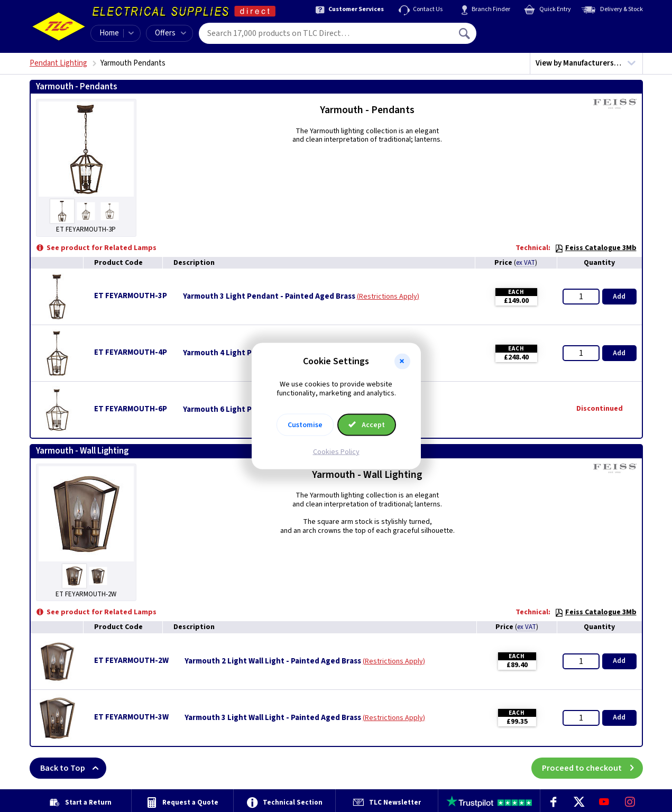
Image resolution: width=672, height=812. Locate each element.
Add (619, 297)
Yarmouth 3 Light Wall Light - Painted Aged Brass (273, 718)
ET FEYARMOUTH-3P (131, 296)
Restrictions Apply (388, 297)
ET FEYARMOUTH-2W (131, 661)
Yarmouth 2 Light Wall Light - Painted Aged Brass (273, 661)
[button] (402, 362)
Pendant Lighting (58, 63)
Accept (367, 425)
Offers (171, 33)
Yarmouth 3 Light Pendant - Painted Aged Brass (269, 297)
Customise (305, 425)
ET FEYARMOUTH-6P (131, 409)
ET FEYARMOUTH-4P (131, 352)
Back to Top (73, 768)
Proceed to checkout (592, 768)
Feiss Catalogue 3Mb (596, 248)
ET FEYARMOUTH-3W (131, 717)
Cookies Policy (336, 451)
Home (109, 33)
